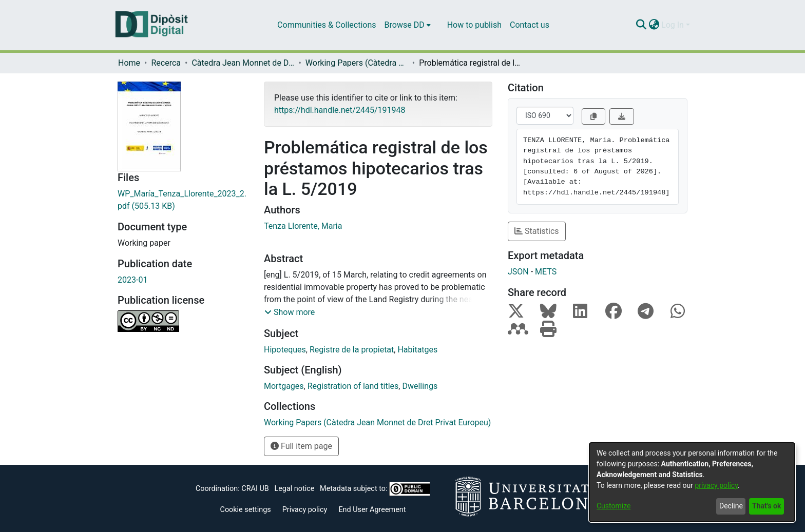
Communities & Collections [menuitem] (327, 25)
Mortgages (284, 386)
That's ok (766, 506)
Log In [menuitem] (673, 25)
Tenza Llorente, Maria (303, 226)
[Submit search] (641, 25)
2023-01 (132, 280)
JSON (518, 272)
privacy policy (716, 485)
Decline (731, 506)
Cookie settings (246, 510)
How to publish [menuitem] (474, 25)
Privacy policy (305, 510)
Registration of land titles (353, 386)
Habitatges (417, 350)
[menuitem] (408, 25)
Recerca (166, 63)
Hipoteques (285, 350)
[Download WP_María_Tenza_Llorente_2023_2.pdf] (183, 200)
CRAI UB (255, 489)
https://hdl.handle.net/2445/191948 (340, 110)
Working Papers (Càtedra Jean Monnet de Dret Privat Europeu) (357, 63)
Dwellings (420, 386)
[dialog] (692, 482)
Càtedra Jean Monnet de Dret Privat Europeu (243, 63)
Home (129, 63)
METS (546, 272)
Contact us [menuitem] (530, 25)
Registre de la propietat (352, 350)
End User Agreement (372, 510)
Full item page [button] (301, 446)
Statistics (537, 231)
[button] (290, 312)
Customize (614, 506)
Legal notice (294, 489)
